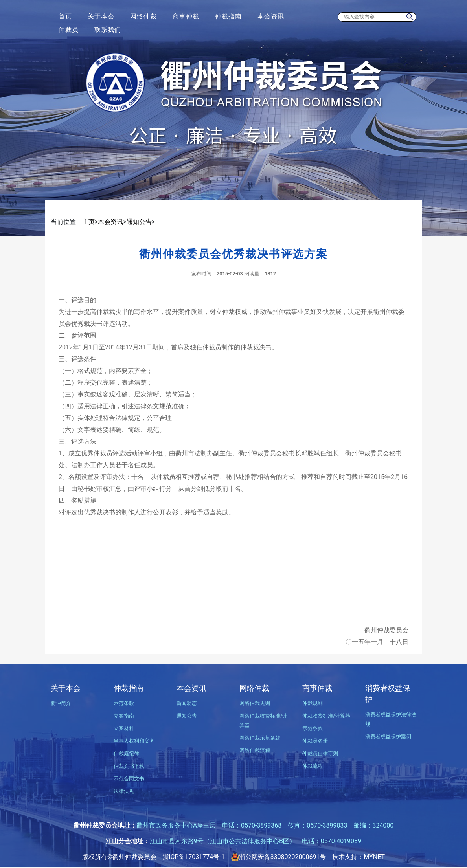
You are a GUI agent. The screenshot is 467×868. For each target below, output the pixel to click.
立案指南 (124, 716)
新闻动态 (187, 703)
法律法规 (124, 791)
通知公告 (139, 222)
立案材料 (124, 728)
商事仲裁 (186, 16)
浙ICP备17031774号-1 (194, 857)
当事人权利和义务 (134, 741)
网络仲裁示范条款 (260, 738)
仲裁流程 (313, 766)
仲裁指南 (228, 16)
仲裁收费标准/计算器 (326, 716)
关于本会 (101, 16)
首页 (65, 16)
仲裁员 (69, 30)
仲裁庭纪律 (126, 753)
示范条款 (124, 703)
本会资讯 (271, 16)
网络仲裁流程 (255, 750)
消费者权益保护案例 (388, 737)
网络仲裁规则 (255, 703)
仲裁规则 (313, 703)
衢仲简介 (61, 703)
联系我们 (108, 30)
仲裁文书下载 (129, 766)
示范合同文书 (129, 779)
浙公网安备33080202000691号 (279, 857)
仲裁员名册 (315, 741)
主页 (88, 222)
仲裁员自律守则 (320, 753)
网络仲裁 (143, 16)
